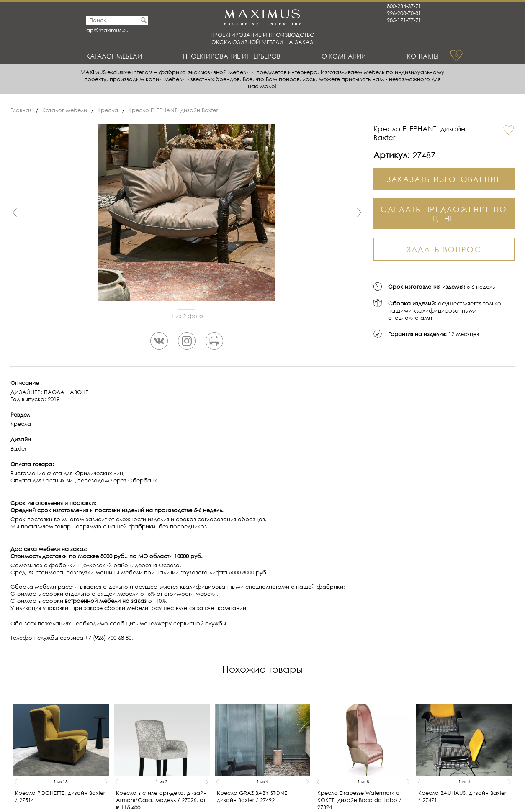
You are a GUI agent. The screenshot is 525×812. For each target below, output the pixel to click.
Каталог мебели (114, 56)
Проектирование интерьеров (232, 56)
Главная (21, 110)
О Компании (344, 56)
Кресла (108, 110)
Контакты (423, 56)
